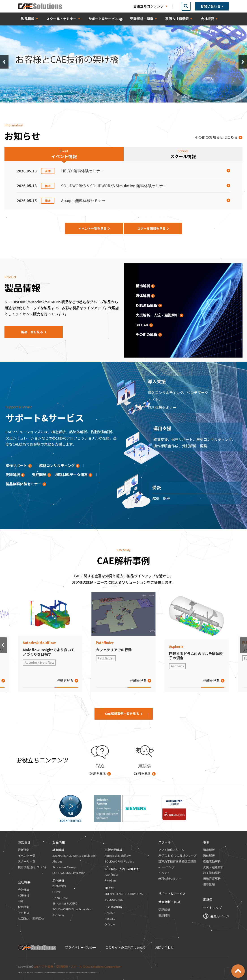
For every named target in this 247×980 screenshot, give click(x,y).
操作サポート (16, 465)
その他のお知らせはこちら (216, 137)
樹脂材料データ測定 (71, 475)
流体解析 (143, 295)
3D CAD (142, 325)
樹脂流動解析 (146, 305)
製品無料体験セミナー (24, 484)
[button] (3, 645)
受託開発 (39, 475)
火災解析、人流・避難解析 (157, 315)
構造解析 (143, 286)
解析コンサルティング (57, 465)
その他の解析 (146, 334)
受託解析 (13, 475)
